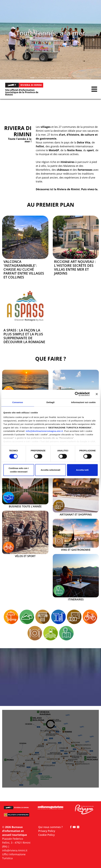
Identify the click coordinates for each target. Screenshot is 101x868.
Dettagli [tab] (51, 402)
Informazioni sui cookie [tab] (83, 402)
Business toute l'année (25, 507)
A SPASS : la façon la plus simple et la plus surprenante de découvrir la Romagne (24, 336)
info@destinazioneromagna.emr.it (44, 431)
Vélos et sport (25, 556)
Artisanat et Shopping (76, 515)
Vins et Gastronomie (76, 550)
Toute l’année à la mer (51, 33)
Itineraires (76, 600)
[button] (8, 40)
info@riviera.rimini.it (15, 850)
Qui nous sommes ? (50, 827)
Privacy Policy (47, 831)
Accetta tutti (82, 470)
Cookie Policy (46, 835)
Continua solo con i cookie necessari (19, 470)
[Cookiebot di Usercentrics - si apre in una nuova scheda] (77, 394)
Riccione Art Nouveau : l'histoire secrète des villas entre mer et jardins (75, 267)
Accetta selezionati (50, 470)
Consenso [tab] (18, 402)
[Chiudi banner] (97, 394)
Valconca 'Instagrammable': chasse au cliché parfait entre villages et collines (24, 269)
